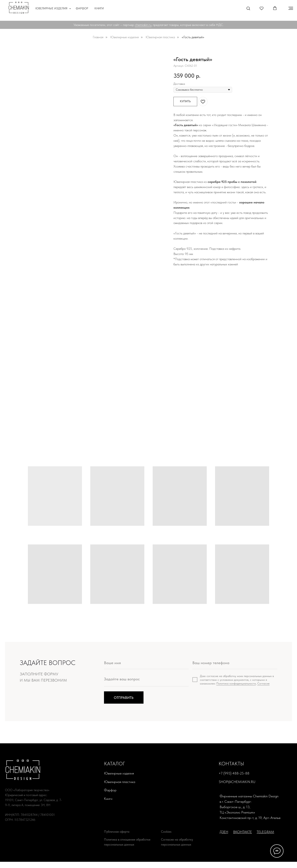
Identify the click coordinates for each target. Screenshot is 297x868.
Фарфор (82, 8)
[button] (248, 8)
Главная (98, 37)
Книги (99, 8)
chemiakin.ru (143, 25)
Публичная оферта (117, 832)
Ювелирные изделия (52, 8)
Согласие (263, 683)
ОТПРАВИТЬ (124, 698)
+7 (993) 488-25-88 (234, 773)
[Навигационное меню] (291, 8)
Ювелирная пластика (160, 37)
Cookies (166, 832)
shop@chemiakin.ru (237, 782)
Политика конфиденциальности (236, 683)
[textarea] (146, 680)
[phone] (235, 663)
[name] (146, 663)
